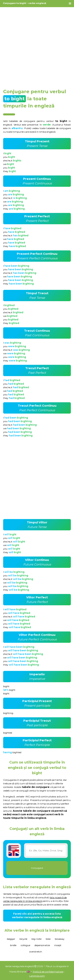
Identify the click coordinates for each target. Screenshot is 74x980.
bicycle (23, 939)
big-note (37, 939)
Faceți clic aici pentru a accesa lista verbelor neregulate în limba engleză (37, 915)
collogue (25, 945)
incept (58, 945)
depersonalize (42, 945)
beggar (11, 939)
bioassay (60, 939)
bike (48, 939)
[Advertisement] (37, 46)
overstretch (36, 952)
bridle (13, 945)
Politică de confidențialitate (48, 972)
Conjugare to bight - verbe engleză (25, 3)
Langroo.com (37, 976)
